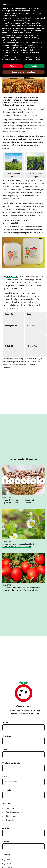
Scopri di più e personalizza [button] (23, 72)
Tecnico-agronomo (14, 812)
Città (4, 777)
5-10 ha (9, 863)
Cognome (7, 736)
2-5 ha (9, 859)
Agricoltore (11, 808)
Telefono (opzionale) (11, 763)
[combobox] (24, 847)
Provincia (7, 790)
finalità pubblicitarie (9, 33)
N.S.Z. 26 (39, 233)
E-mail (5, 749)
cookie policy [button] (11, 16)
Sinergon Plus (26, 233)
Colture (6, 841)
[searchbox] (5, 847)
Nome (5, 722)
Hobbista (10, 820)
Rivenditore (11, 816)
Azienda (6, 828)
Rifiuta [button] (13, 66)
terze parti (41, 18)
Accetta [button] (34, 66)
